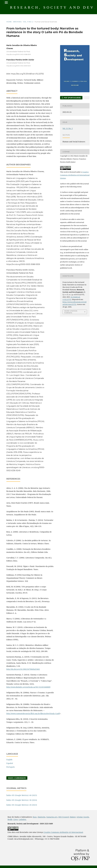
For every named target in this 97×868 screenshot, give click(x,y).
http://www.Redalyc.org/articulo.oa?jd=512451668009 (28, 687)
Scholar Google (83, 817)
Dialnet (73, 817)
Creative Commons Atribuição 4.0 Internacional (63, 832)
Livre (16, 819)
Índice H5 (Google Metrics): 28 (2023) (22, 805)
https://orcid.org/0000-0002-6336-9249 (18, 66)
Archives (17, 22)
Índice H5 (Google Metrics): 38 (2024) (22, 800)
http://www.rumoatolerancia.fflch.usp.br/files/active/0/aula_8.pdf (33, 713)
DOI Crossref (64, 817)
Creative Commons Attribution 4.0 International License (75, 175)
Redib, (10, 819)
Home (9, 22)
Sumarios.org (52, 817)
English (9, 760)
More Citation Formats (71, 312)
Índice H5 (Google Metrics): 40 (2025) (22, 795)
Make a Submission (17, 778)
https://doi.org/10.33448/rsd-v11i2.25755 (27, 74)
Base (35, 817)
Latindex (23, 819)
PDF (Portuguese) (72, 98)
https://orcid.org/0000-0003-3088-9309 (19, 55)
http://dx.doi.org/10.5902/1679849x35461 (23, 669)
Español (10, 763)
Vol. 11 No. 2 (28, 22)
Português (11, 767)
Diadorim (42, 817)
